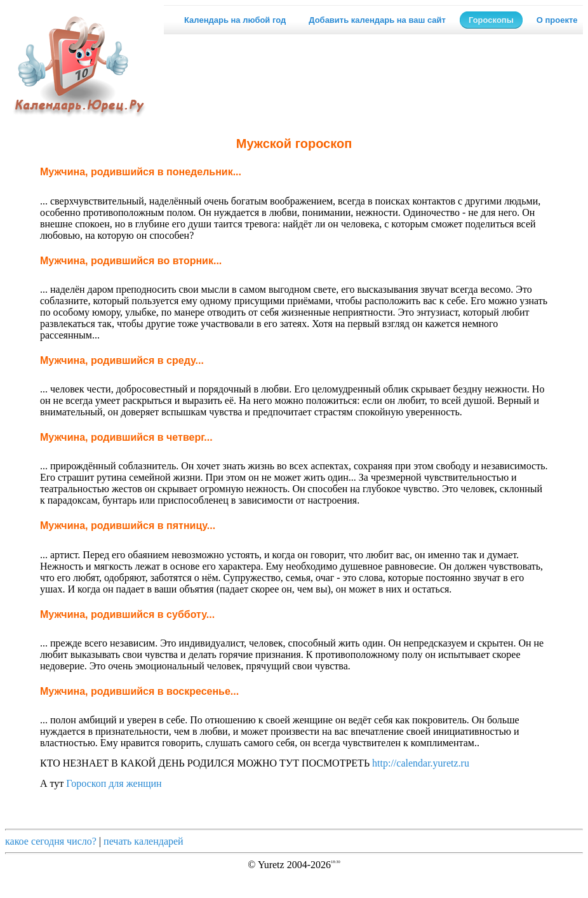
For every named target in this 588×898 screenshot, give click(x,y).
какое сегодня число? (51, 841)
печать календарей (144, 841)
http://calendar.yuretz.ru (421, 763)
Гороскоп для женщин (114, 783)
